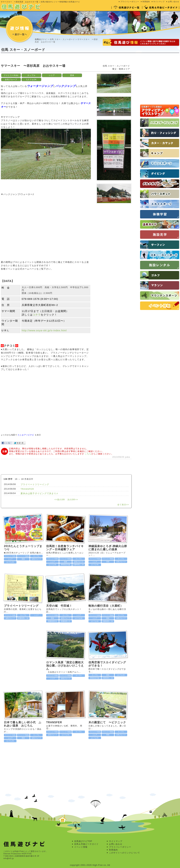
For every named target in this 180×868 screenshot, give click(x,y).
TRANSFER (27, 489)
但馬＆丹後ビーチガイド (86, 844)
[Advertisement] (33, 774)
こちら (88, 454)
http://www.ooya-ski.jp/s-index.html (44, 330)
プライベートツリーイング (35, 484)
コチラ (37, 315)
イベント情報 (81, 847)
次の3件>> (73, 500)
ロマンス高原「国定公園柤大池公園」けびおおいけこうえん (65, 665)
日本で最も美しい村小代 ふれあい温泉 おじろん (23, 724)
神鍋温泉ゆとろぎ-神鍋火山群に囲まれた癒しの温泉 (108, 548)
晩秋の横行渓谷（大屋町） (106, 606)
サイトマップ (159, 2)
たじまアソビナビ (26, 435)
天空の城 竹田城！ (61, 606)
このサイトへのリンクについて (124, 853)
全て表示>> (123, 505)
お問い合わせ (174, 2)
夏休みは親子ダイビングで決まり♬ (39, 493)
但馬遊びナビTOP (83, 841)
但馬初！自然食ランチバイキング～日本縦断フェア (65, 548)
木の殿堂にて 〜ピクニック (107, 722)
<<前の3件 (60, 500)
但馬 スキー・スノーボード (62, 39)
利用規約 (146, 2)
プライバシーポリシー (130, 2)
